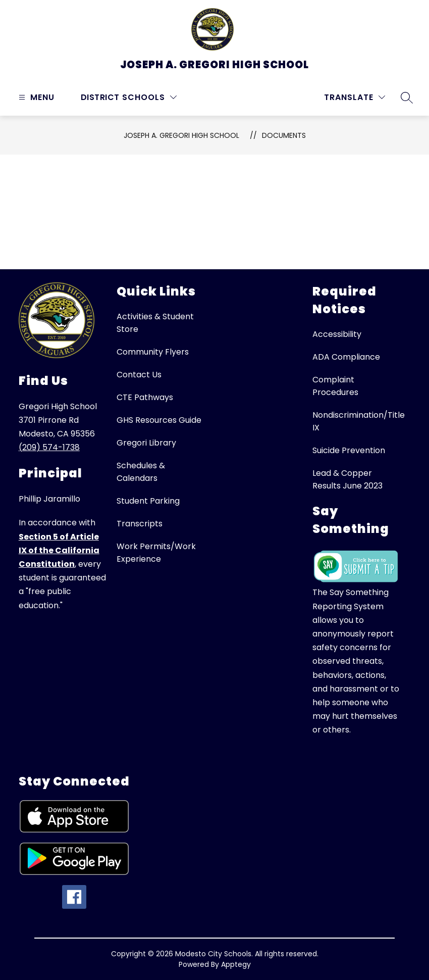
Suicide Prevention (349, 450)
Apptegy (236, 964)
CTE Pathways (145, 397)
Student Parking (148, 501)
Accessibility (337, 334)
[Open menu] (35, 97)
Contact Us (139, 375)
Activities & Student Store (155, 323)
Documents (284, 135)
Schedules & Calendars (141, 472)
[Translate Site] (355, 97)
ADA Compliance (346, 357)
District (100, 97)
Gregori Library (146, 443)
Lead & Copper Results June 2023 (347, 479)
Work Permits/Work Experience (156, 553)
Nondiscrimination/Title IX (359, 421)
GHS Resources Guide (159, 420)
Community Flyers (153, 352)
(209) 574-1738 (49, 447)
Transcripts (140, 524)
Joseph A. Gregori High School (181, 135)
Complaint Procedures (335, 386)
